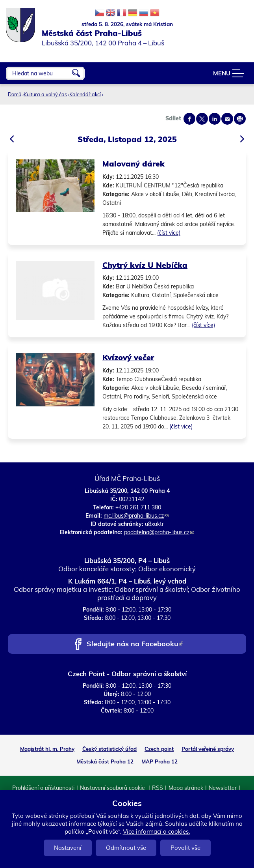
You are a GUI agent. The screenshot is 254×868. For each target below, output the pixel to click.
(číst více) (169, 233)
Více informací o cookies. (156, 832)
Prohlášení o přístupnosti (43, 788)
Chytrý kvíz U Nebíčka (145, 265)
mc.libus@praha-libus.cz (136, 516)
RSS (158, 788)
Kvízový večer (128, 357)
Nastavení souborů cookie (113, 788)
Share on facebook (189, 119)
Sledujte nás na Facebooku (135, 644)
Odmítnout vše (126, 848)
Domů (15, 94)
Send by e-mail (227, 119)
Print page (240, 119)
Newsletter (223, 788)
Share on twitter (202, 119)
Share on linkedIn (215, 119)
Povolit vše (185, 848)
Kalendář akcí (85, 94)
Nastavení (68, 848)
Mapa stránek (186, 788)
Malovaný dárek (133, 164)
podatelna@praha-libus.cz (159, 532)
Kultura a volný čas (45, 94)
